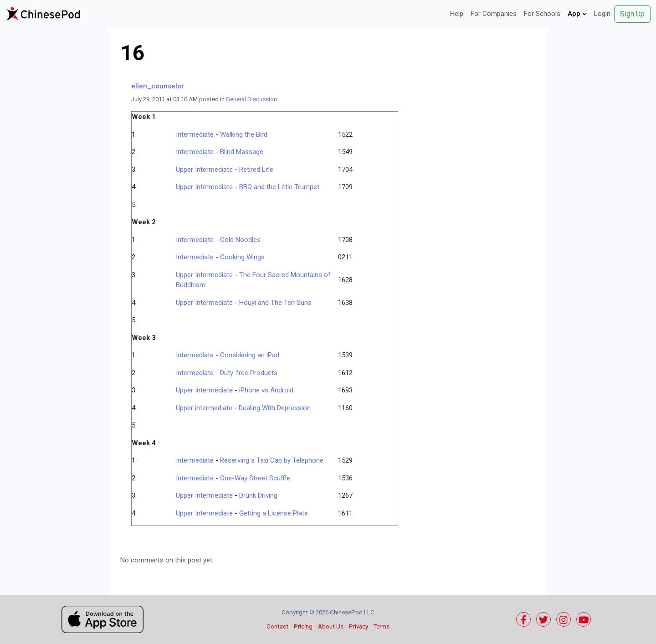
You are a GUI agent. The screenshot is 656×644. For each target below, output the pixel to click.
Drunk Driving (258, 495)
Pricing (303, 626)
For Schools (542, 14)
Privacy (359, 626)
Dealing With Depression (275, 408)
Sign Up (632, 14)
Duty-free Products (249, 373)
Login (602, 14)
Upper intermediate (204, 408)
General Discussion (251, 99)
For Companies (494, 14)
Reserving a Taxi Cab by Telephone (272, 460)
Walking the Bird (244, 134)
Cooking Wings (242, 257)
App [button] (577, 14)
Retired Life (256, 170)
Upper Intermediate (204, 170)
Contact (277, 626)
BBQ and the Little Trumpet (279, 187)
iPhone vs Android (266, 390)
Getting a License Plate (274, 513)
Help (457, 14)
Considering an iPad (250, 355)
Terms (382, 626)
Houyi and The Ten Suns (275, 303)
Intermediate (195, 134)
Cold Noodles (240, 240)
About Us (331, 626)
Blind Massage (242, 152)
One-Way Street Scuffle (255, 478)
